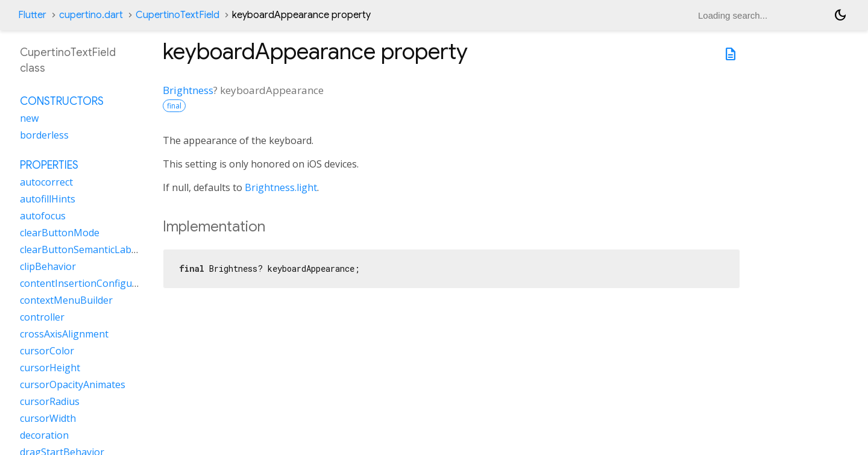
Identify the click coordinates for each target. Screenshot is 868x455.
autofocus (43, 216)
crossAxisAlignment (64, 334)
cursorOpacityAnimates (73, 384)
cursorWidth (48, 418)
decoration (44, 435)
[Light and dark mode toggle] (840, 15)
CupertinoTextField (178, 15)
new (29, 118)
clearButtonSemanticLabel (80, 249)
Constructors (62, 101)
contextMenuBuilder (66, 300)
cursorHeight (50, 368)
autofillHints (48, 199)
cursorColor (47, 351)
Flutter (32, 15)
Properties (49, 165)
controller (42, 317)
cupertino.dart (91, 15)
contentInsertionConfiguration (90, 283)
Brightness (188, 90)
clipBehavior (48, 266)
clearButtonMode (60, 233)
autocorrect (46, 182)
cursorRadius (50, 401)
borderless (44, 135)
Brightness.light (281, 187)
